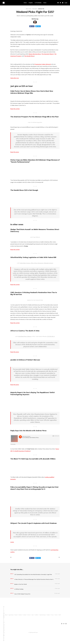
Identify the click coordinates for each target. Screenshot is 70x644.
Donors (29, 615)
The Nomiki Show (29, 56)
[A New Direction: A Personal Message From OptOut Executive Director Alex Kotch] (35, 579)
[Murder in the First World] (35, 584)
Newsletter (41, 9)
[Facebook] (58, 3)
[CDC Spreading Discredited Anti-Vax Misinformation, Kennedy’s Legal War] (35, 574)
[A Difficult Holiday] (35, 588)
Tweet (38, 26)
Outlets (48, 615)
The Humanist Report (48, 54)
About (6, 615)
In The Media (38, 3)
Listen (12, 542)
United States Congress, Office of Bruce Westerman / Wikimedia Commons (36, 263)
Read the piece (15, 152)
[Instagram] (66, 624)
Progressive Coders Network (43, 64)
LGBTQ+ (37, 615)
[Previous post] (11, 557)
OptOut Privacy (43, 615)
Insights (31, 3)
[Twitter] (60, 3)
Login (66, 3)
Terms (56, 615)
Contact (25, 615)
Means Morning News (35, 54)
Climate (20, 615)
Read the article (15, 109)
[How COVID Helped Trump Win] (35, 593)
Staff (60, 615)
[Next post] (59, 557)
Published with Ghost (33, 632)
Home (25, 3)
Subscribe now (15, 78)
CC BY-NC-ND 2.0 (51, 336)
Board (16, 615)
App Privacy (11, 615)
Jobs (33, 615)
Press (52, 615)
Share (32, 26)
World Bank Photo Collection (25, 336)
